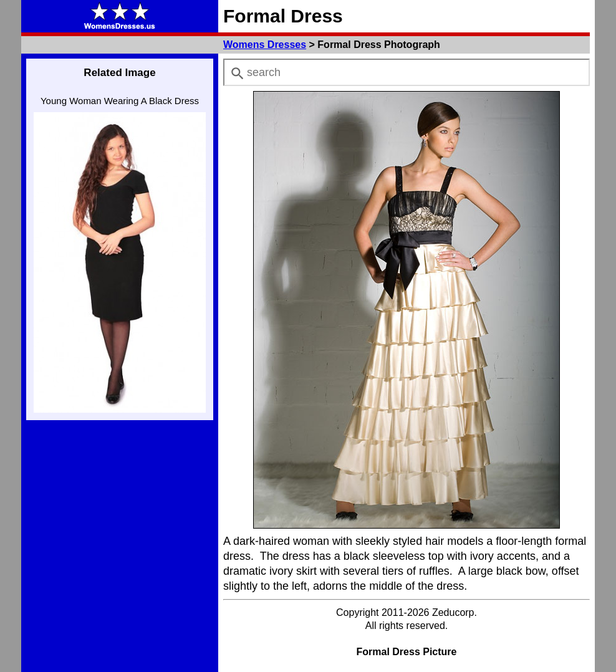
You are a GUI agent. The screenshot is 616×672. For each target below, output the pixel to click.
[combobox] (407, 72)
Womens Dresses (265, 45)
